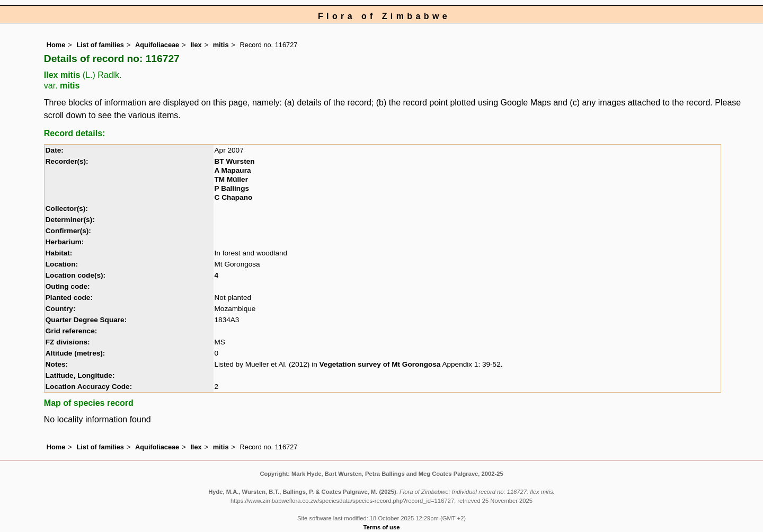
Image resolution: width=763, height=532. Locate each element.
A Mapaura (233, 170)
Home (56, 45)
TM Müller (231, 179)
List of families (100, 45)
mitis (221, 45)
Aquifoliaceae (157, 45)
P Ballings (232, 188)
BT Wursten (235, 161)
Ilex (196, 45)
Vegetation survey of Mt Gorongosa (380, 364)
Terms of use (382, 527)
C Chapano (234, 197)
